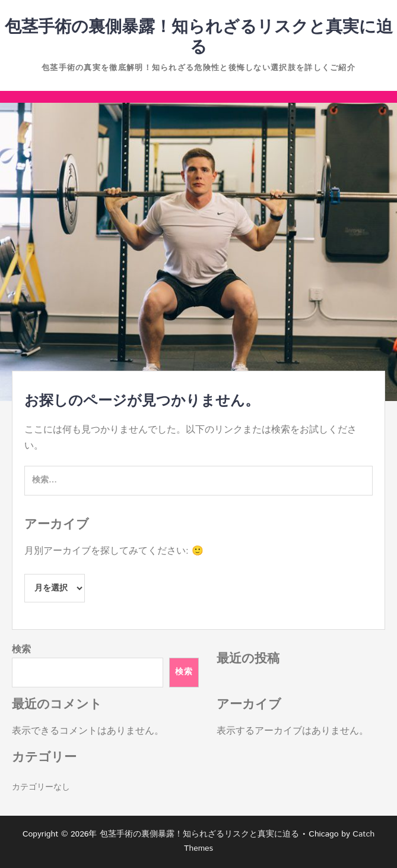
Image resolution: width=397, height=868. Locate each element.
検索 (21, 650)
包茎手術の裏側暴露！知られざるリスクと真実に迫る (199, 37)
